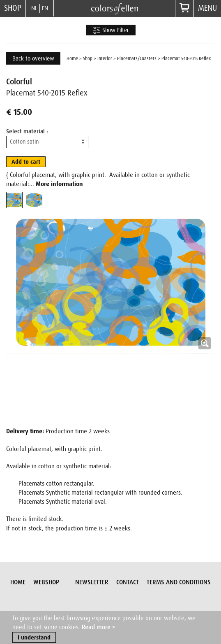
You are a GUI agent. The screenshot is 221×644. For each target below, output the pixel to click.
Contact (128, 582)
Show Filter (111, 30)
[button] (110, 316)
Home (72, 58)
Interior (105, 58)
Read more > (99, 628)
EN (45, 8)
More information (59, 184)
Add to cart (26, 162)
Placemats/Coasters (137, 58)
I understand (34, 638)
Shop (13, 8)
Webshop (46, 582)
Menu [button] (207, 8)
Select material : (27, 131)
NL (34, 8)
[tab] (14, 200)
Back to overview (33, 58)
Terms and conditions (179, 582)
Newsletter (92, 582)
